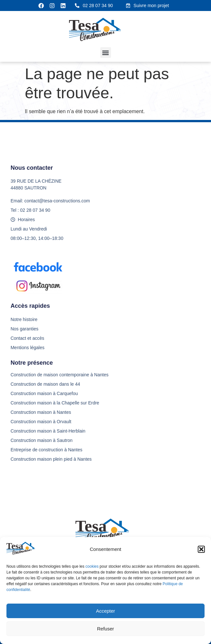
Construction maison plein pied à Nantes (51, 459)
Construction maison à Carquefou (44, 393)
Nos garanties (25, 329)
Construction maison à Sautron (42, 440)
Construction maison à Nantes (41, 412)
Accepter (105, 611)
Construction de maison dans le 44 (45, 384)
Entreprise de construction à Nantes (47, 450)
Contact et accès (27, 338)
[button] (201, 549)
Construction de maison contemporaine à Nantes (60, 375)
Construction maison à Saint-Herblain (48, 431)
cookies (93, 566)
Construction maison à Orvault (41, 422)
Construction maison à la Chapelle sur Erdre (55, 403)
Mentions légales (28, 348)
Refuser (106, 629)
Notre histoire (24, 319)
